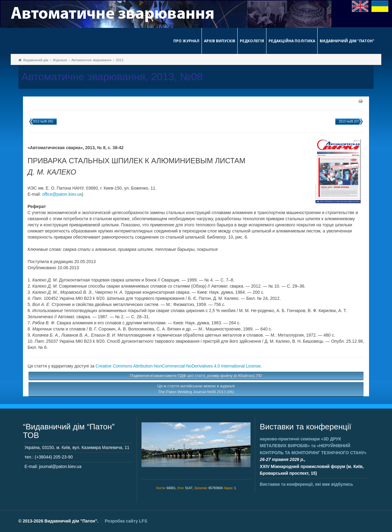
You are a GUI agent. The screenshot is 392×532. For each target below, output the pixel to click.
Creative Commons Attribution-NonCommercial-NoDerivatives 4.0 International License (178, 366)
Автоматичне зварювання (91, 60)
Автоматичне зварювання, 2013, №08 (112, 77)
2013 (119, 60)
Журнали (60, 60)
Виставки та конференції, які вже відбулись (306, 484)
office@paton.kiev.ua (62, 194)
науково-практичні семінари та (313, 446)
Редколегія (252, 41)
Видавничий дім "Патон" (347, 41)
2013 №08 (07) (349, 121)
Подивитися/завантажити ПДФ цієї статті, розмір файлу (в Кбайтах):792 (196, 376)
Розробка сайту (126, 521)
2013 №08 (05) (43, 121)
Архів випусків (220, 41)
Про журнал (186, 41)
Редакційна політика (292, 41)
